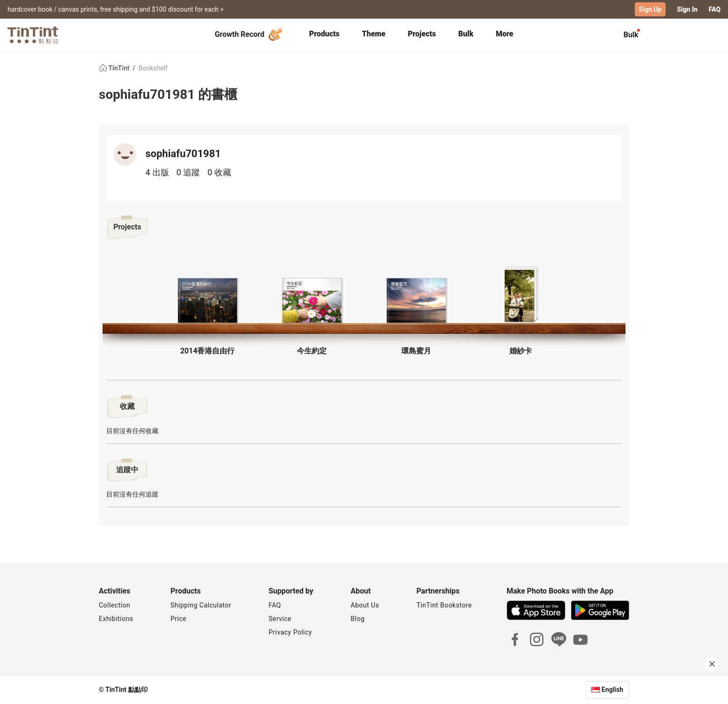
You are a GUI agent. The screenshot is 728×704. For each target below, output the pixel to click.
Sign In (687, 9)
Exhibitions (116, 619)
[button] (207, 300)
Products (324, 34)
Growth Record (250, 35)
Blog (357, 619)
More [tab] (505, 34)
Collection (114, 605)
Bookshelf (153, 68)
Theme (374, 34)
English (612, 690)
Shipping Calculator (201, 605)
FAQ (715, 9)
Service (280, 619)
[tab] (324, 35)
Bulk (466, 34)
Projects (422, 34)
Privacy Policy (290, 632)
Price (179, 619)
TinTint (115, 68)
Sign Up (650, 9)
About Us (365, 605)
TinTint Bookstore (444, 605)
